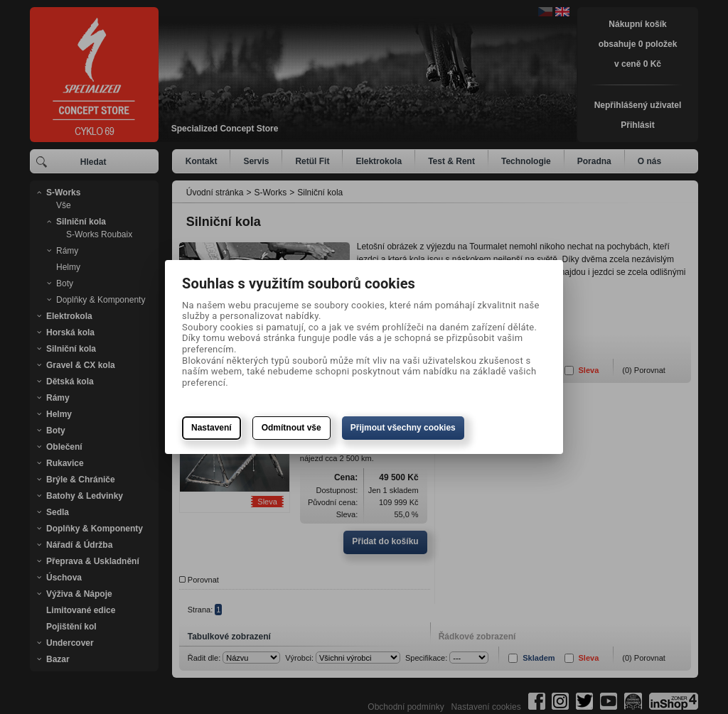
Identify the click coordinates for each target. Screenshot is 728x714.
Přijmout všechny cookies (403, 428)
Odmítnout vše (291, 428)
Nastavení (212, 428)
